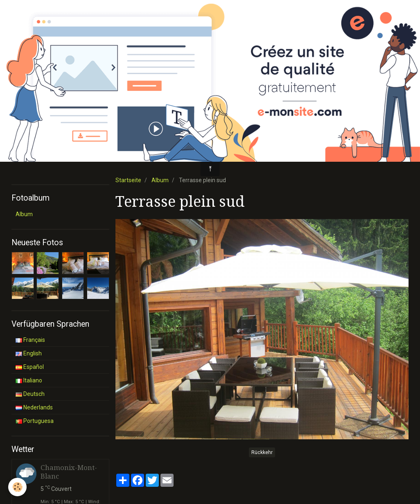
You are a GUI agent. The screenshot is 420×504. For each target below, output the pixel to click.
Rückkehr (262, 452)
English (29, 353)
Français (30, 340)
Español (30, 367)
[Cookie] (17, 487)
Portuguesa (35, 421)
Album (160, 180)
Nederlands (34, 407)
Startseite (128, 180)
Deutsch (30, 394)
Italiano (29, 380)
